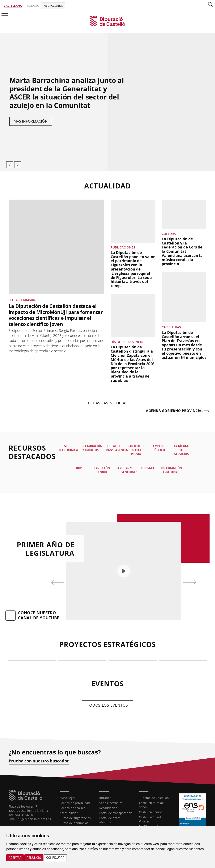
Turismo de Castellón (154, 798)
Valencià (33, 6)
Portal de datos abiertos (110, 820)
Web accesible (53, 6)
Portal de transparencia (116, 813)
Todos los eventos (108, 705)
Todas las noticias (108, 403)
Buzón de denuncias (74, 823)
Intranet (105, 798)
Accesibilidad (69, 813)
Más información (31, 121)
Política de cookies (72, 808)
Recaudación (108, 808)
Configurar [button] (55, 858)
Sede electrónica (111, 803)
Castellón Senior (150, 812)
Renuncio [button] (34, 858)
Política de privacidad (75, 803)
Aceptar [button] (15, 858)
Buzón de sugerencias (75, 818)
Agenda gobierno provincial (175, 411)
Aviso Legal (67, 798)
